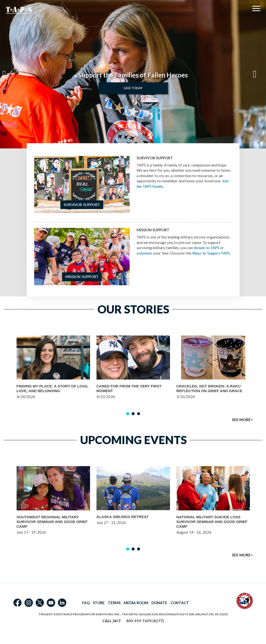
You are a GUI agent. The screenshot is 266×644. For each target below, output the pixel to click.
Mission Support (82, 277)
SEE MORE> (242, 420)
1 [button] (128, 414)
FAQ (86, 603)
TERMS (114, 603)
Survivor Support (82, 205)
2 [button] (133, 414)
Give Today (133, 88)
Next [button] (258, 74)
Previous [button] (8, 74)
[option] (133, 74)
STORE (99, 603)
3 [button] (139, 414)
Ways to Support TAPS (211, 253)
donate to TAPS (206, 248)
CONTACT (180, 603)
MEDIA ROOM (136, 603)
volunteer (145, 253)
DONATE (159, 603)
